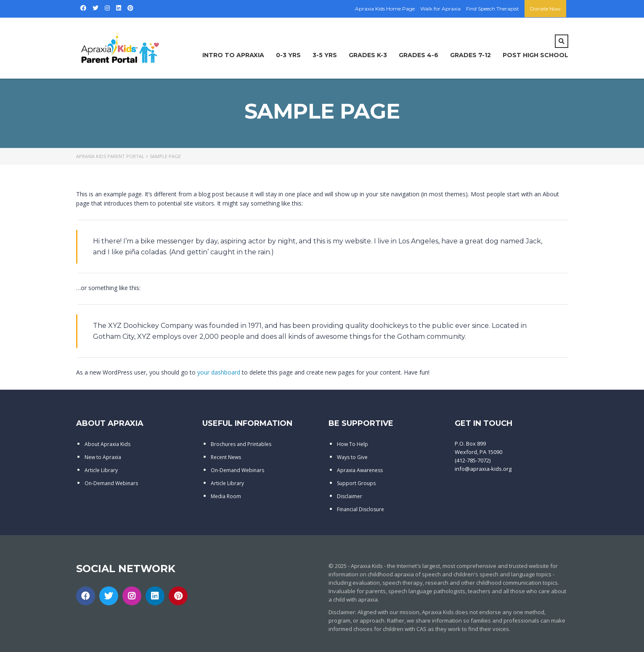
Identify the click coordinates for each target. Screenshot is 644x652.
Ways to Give (352, 457)
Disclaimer (350, 496)
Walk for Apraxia (440, 9)
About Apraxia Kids (107, 444)
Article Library (101, 470)
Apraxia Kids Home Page (385, 9)
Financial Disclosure (360, 509)
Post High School (535, 55)
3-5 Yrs (325, 55)
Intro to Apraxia (233, 55)
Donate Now (545, 9)
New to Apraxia (103, 457)
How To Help (352, 444)
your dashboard (219, 372)
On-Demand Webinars (111, 483)
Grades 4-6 (419, 55)
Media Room (226, 496)
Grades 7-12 (470, 55)
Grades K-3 (368, 55)
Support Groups (356, 483)
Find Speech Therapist (493, 9)
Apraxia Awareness (360, 470)
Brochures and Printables (241, 444)
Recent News (226, 457)
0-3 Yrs (288, 55)
